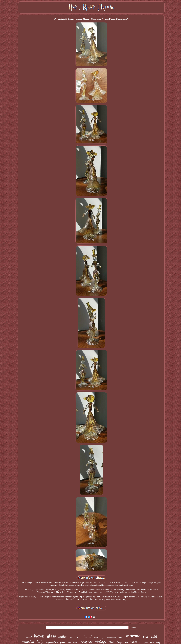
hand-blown (111, 637)
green (63, 642)
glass (51, 636)
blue (146, 637)
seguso (103, 638)
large (120, 642)
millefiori (78, 638)
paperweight (52, 642)
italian (63, 636)
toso (152, 642)
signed (29, 637)
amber (121, 637)
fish (126, 643)
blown (39, 636)
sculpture (87, 642)
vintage (101, 641)
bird (70, 643)
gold (154, 637)
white (72, 637)
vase (134, 641)
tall (141, 642)
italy (40, 641)
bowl (76, 642)
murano (133, 636)
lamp (158, 642)
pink (146, 643)
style (112, 642)
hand (88, 636)
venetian (28, 642)
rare (96, 637)
